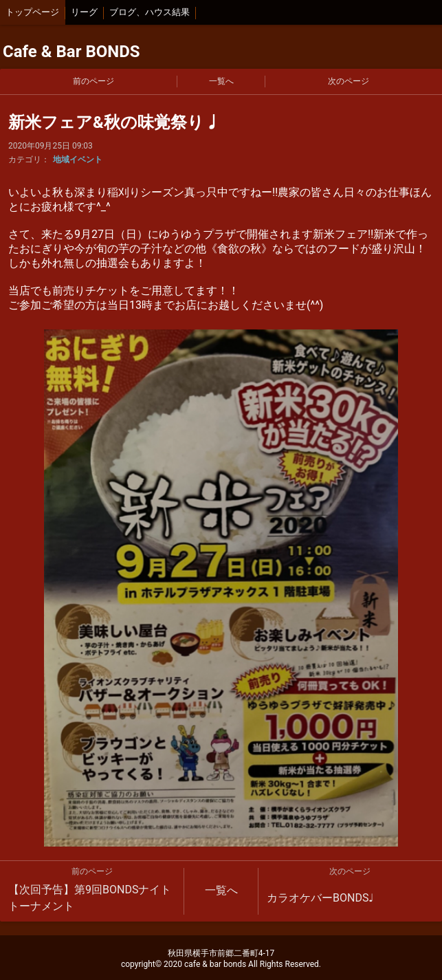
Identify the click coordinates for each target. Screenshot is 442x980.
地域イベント (78, 160)
